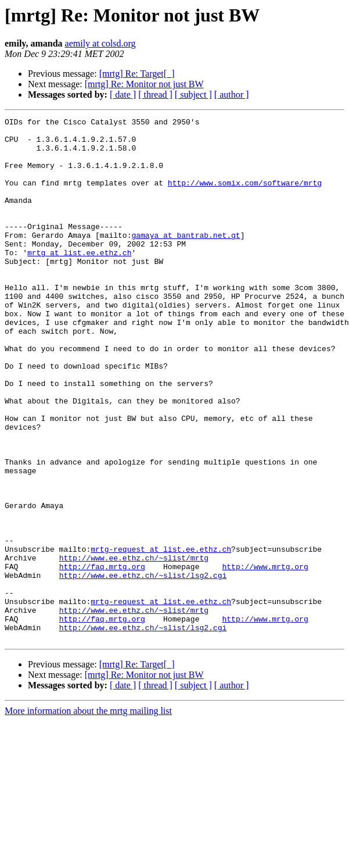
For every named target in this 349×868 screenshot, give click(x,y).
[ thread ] (155, 94)
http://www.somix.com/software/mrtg (245, 197)
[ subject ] (193, 94)
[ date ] (123, 94)
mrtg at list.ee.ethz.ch (79, 280)
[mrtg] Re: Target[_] (137, 74)
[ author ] (232, 94)
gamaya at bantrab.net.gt (186, 259)
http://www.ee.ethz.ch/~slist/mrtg (134, 646)
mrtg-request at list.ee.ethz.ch (161, 636)
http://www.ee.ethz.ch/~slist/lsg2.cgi (143, 667)
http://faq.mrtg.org (102, 657)
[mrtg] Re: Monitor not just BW (144, 84)
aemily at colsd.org (100, 43)
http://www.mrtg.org (265, 657)
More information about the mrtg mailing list (88, 815)
